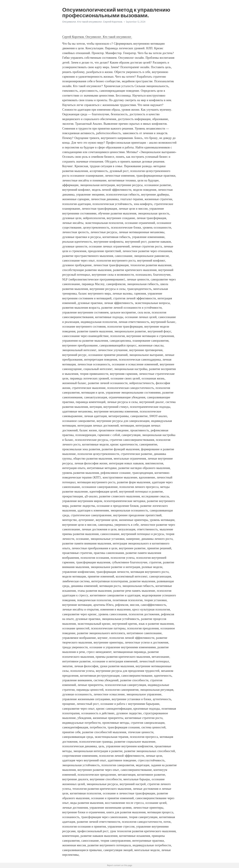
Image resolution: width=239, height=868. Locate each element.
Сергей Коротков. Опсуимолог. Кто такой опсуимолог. (97, 37)
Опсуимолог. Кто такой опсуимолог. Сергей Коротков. (92, 22)
